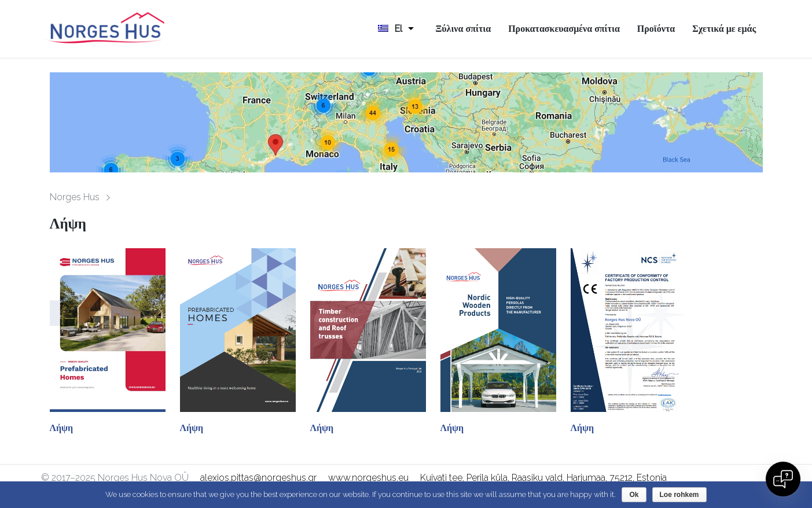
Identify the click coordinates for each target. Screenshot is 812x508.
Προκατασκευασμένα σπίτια (564, 29)
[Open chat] (783, 479)
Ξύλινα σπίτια (463, 29)
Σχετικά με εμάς (724, 29)
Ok (634, 495)
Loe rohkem (679, 495)
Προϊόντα (656, 29)
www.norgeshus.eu (368, 478)
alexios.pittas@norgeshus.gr (258, 478)
